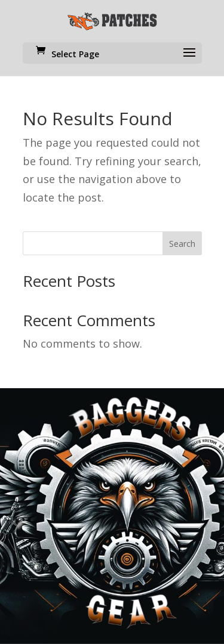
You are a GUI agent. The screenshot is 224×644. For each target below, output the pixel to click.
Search (182, 244)
